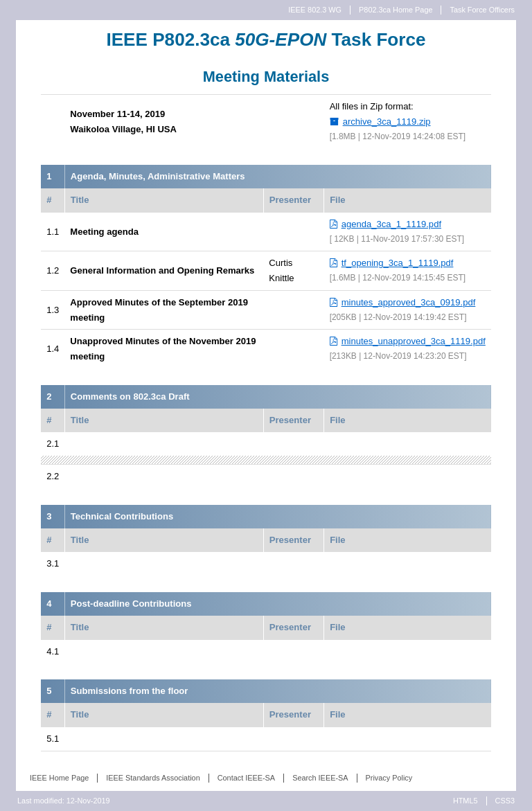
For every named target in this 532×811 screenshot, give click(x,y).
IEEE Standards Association (153, 778)
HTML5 (465, 801)
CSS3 (505, 801)
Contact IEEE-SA (246, 778)
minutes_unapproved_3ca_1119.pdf (414, 341)
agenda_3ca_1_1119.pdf (391, 224)
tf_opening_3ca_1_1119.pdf (398, 263)
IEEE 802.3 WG (315, 10)
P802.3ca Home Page (396, 10)
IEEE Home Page (59, 778)
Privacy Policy (389, 778)
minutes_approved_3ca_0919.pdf (409, 302)
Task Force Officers (482, 10)
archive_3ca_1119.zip (387, 122)
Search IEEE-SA (320, 778)
